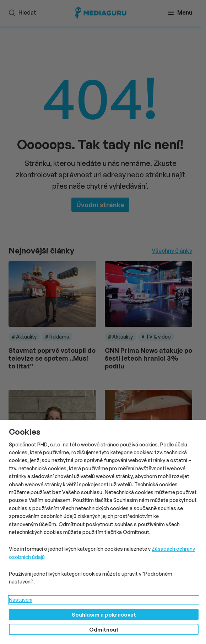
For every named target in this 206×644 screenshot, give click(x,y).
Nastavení (21, 600)
